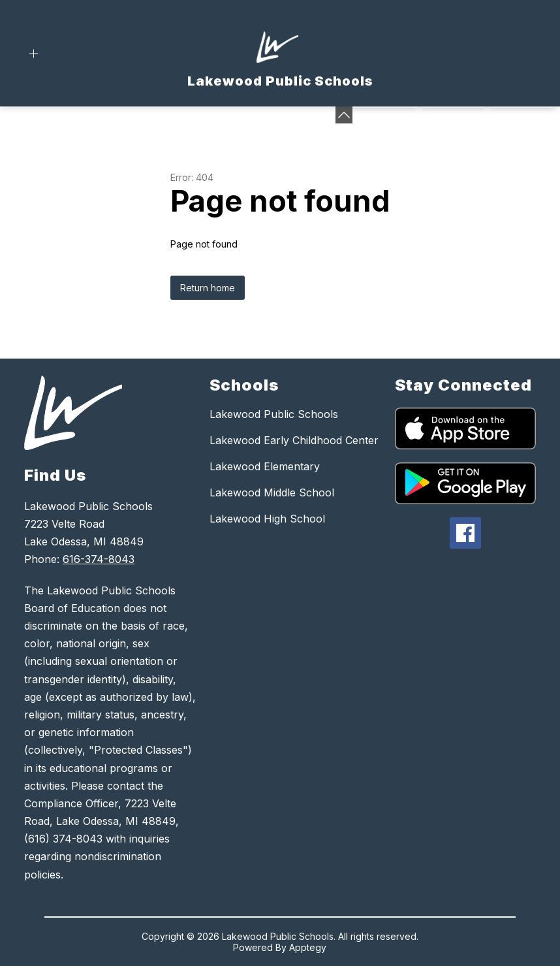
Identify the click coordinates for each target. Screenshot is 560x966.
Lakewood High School (267, 519)
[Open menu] (34, 54)
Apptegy (308, 947)
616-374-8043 (99, 559)
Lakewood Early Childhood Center (294, 440)
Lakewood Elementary (265, 466)
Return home (208, 288)
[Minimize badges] (344, 115)
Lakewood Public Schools (274, 414)
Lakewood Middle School (272, 492)
